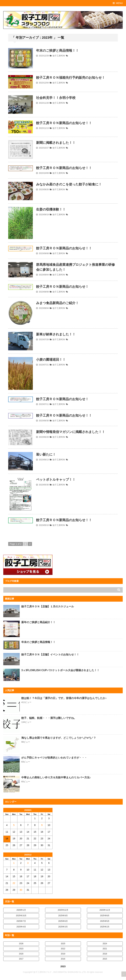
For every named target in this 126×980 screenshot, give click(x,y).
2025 (63, 944)
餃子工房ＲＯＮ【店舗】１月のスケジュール (48, 606)
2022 (63, 949)
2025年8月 (105, 916)
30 (21, 890)
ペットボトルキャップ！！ (56, 480)
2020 (21, 954)
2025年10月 (21, 916)
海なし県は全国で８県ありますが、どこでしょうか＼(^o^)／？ (59, 738)
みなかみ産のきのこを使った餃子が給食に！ (69, 184)
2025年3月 (63, 927)
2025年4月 (21, 927)
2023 (21, 949)
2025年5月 (105, 921)
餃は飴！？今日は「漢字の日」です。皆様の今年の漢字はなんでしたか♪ (64, 698)
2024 (105, 944)
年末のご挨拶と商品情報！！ (57, 50)
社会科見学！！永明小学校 (56, 98)
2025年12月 (63, 910)
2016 (63, 959)
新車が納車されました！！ (56, 334)
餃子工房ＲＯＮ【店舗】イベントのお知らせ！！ (50, 655)
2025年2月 (105, 927)
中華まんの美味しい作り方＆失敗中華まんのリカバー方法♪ (56, 777)
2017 (21, 959)
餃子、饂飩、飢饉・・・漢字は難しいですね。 (49, 718)
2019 (63, 954)
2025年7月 (21, 921)
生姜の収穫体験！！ (51, 209)
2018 (105, 954)
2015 (105, 959)
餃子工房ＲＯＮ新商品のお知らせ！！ (64, 123)
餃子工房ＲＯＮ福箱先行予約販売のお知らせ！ (71, 78)
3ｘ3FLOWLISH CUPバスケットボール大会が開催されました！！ (60, 670)
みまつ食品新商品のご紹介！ (57, 303)
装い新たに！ (46, 454)
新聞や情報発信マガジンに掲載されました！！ (71, 432)
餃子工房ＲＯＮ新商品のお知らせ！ (62, 287)
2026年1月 (21, 910)
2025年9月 (63, 916)
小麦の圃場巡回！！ (51, 360)
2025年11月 (105, 910)
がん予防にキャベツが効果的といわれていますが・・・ (54, 758)
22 (14, 883)
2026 (21, 944)
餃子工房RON (59, 56)
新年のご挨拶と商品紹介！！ (38, 622)
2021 (105, 949)
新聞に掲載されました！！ (56, 143)
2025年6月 (63, 921)
